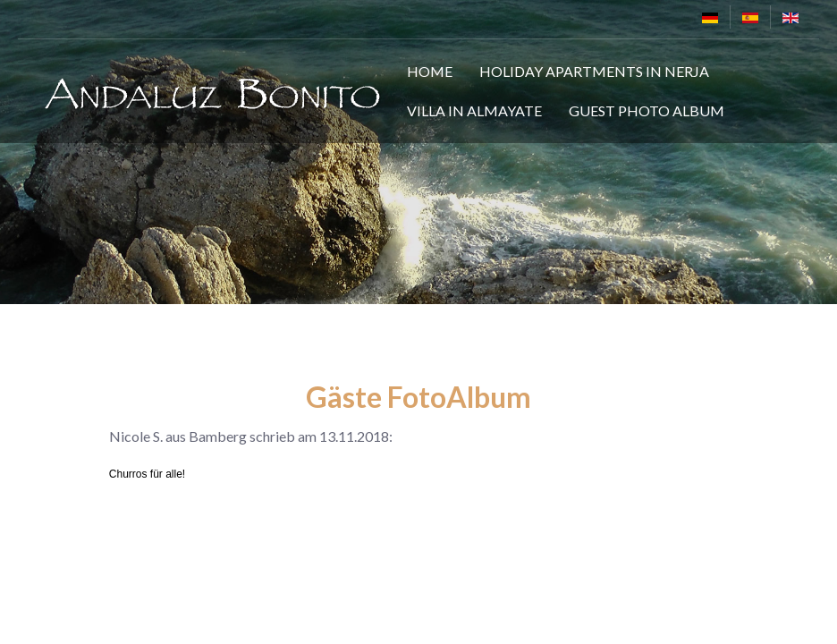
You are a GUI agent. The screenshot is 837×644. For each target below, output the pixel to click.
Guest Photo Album (647, 110)
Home (430, 71)
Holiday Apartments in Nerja (594, 71)
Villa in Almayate (474, 110)
